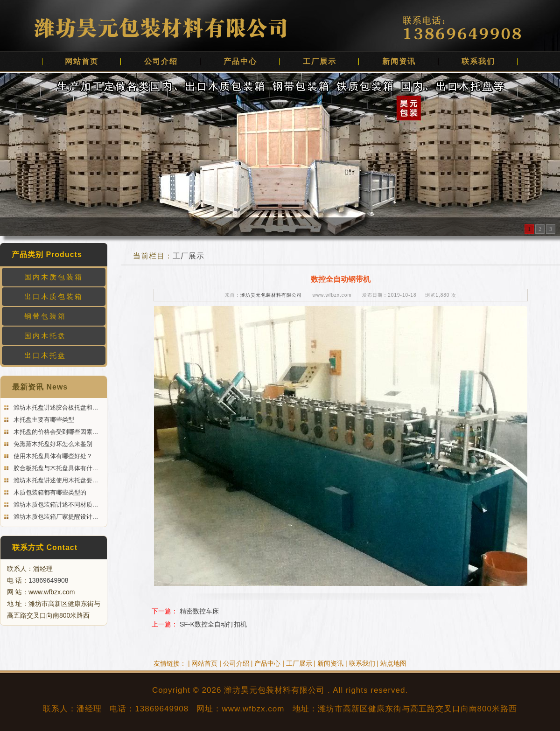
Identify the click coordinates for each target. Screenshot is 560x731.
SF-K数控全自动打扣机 (213, 624)
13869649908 (49, 580)
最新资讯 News (40, 387)
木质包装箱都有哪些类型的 (49, 492)
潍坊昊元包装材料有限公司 (271, 295)
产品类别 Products (47, 254)
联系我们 (478, 61)
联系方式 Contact (45, 547)
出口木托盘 (45, 355)
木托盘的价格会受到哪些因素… (55, 432)
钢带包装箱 (45, 316)
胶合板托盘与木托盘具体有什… (55, 468)
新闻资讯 (399, 61)
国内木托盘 (45, 336)
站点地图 (393, 663)
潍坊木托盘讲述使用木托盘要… (55, 480)
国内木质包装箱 (54, 277)
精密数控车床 (199, 611)
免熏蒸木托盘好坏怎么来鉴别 (52, 444)
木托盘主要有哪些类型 (43, 420)
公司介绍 (161, 61)
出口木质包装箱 (54, 296)
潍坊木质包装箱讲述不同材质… (55, 505)
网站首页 (82, 61)
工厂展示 (320, 61)
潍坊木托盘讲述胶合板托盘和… (55, 407)
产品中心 (240, 61)
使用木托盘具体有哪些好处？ (52, 456)
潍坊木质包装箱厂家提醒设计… (55, 517)
